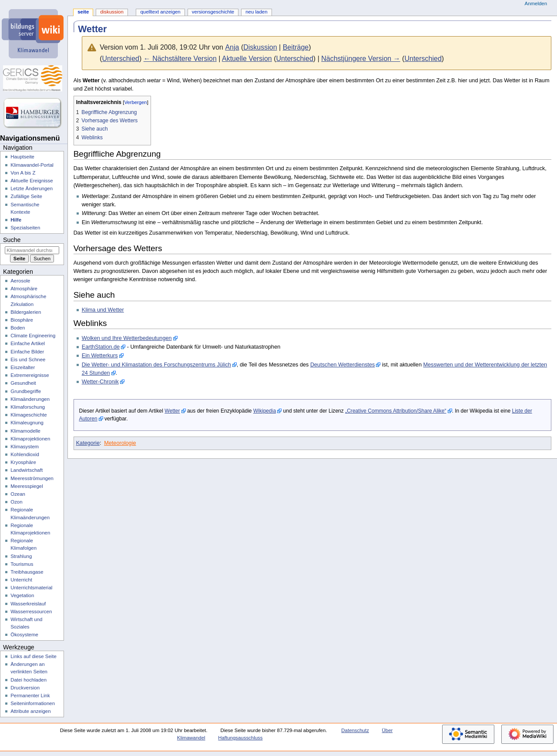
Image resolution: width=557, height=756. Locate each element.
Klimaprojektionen (30, 439)
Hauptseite (22, 157)
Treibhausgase (27, 572)
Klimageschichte (29, 415)
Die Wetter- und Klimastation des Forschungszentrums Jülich (156, 365)
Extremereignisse (30, 375)
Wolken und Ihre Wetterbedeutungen (127, 338)
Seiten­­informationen (33, 703)
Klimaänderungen (30, 399)
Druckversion (25, 688)
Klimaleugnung (27, 423)
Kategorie (88, 443)
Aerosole (20, 281)
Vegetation (22, 595)
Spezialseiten (25, 228)
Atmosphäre (24, 289)
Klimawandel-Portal (32, 165)
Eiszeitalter (23, 367)
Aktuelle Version (247, 59)
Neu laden (256, 12)
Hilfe (16, 220)
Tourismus (22, 564)
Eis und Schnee (28, 360)
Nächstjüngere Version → (361, 59)
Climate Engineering (33, 336)
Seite (83, 12)
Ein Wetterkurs (100, 356)
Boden (18, 328)
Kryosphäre (23, 462)
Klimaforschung (28, 407)
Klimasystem (25, 447)
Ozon (16, 502)
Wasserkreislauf (28, 604)
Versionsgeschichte (213, 12)
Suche (12, 240)
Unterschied (121, 59)
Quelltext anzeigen (160, 12)
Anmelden (536, 3)
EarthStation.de (101, 347)
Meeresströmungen (32, 478)
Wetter (172, 411)
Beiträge (296, 47)
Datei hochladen (29, 680)
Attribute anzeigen (30, 711)
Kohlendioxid (25, 454)
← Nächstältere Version (180, 59)
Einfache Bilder (27, 352)
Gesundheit (23, 383)
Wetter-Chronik (100, 382)
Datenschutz (355, 730)
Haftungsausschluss (240, 738)
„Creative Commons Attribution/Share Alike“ (396, 411)
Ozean (18, 494)
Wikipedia (265, 411)
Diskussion (260, 47)
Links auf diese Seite (34, 656)
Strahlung (21, 556)
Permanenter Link (30, 696)
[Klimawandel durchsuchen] (32, 250)
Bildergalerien (26, 312)
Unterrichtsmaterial (31, 588)
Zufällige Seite (26, 196)
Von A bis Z (23, 173)
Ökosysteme (24, 635)
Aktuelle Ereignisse (32, 181)
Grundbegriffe (26, 391)
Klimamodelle (25, 431)
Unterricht (21, 580)
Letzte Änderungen (32, 188)
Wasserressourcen (31, 612)
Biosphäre (22, 320)
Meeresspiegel (27, 486)
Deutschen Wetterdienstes (343, 365)
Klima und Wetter (103, 310)
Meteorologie (120, 443)
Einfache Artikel (28, 343)
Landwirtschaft (27, 470)
